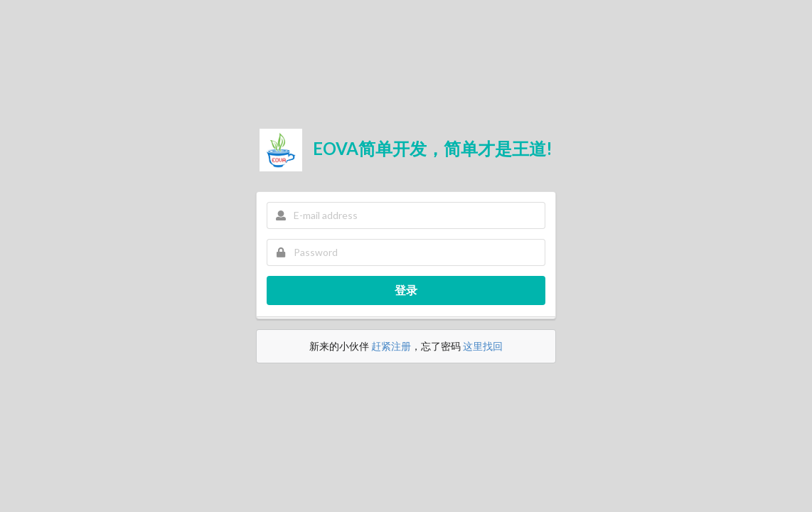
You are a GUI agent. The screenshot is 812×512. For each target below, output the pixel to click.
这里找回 (483, 346)
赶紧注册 (391, 346)
